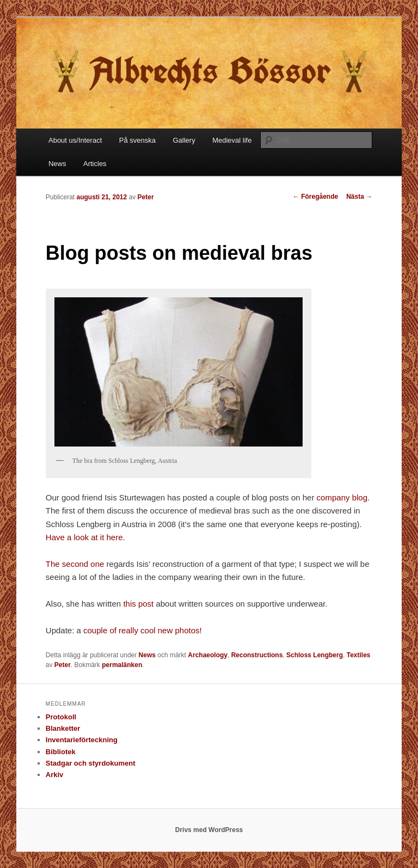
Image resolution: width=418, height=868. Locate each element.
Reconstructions (257, 655)
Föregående (315, 197)
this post (138, 604)
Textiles (359, 655)
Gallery (184, 140)
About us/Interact (75, 140)
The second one (75, 564)
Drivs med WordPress (209, 830)
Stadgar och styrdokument (91, 763)
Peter (146, 197)
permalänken (122, 665)
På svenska (137, 140)
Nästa (359, 197)
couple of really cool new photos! (143, 630)
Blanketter (63, 728)
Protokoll (61, 717)
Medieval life (232, 140)
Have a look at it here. (85, 537)
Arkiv (55, 775)
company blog (342, 497)
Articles (95, 164)
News (57, 164)
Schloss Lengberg (315, 655)
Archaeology (208, 655)
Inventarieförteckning (82, 740)
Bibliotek (61, 752)
